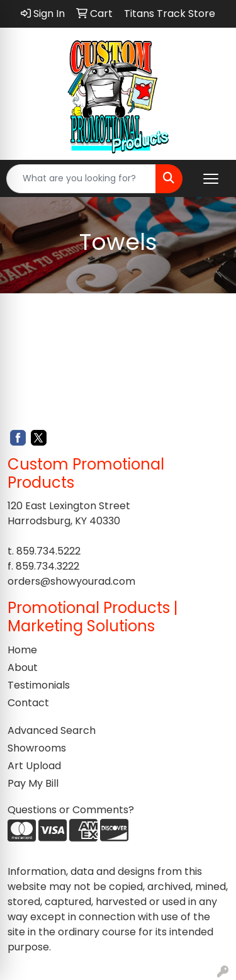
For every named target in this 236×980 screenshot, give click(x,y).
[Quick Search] (81, 179)
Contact (28, 703)
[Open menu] (211, 179)
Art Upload (34, 766)
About (23, 667)
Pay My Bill (33, 783)
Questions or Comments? (71, 810)
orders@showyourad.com (71, 581)
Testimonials (39, 685)
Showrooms (37, 748)
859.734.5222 (48, 551)
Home (22, 650)
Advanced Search (52, 730)
